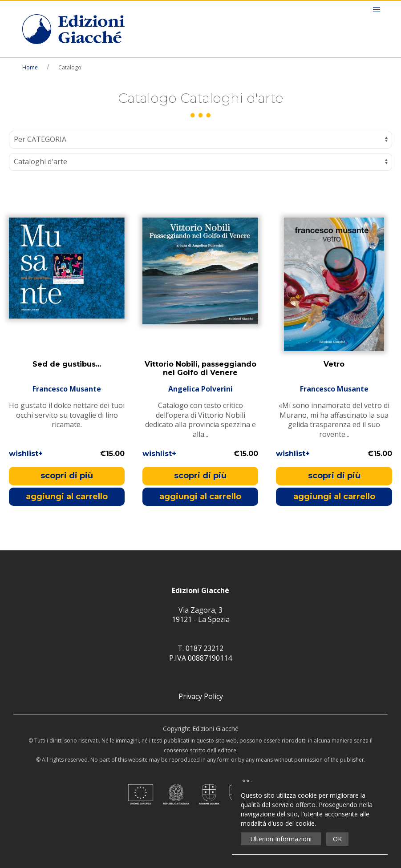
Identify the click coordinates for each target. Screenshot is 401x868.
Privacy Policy (201, 696)
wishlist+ (26, 454)
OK (337, 839)
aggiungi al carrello (67, 497)
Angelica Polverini (200, 389)
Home (30, 67)
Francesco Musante (67, 389)
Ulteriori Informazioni (281, 839)
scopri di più (67, 476)
